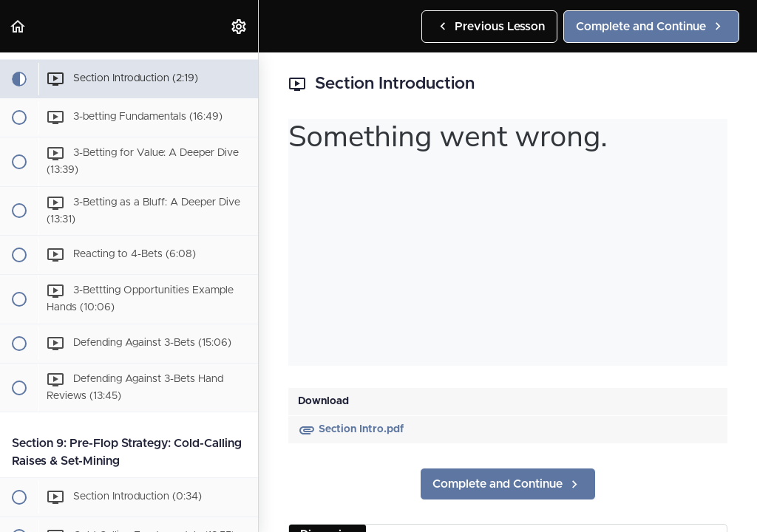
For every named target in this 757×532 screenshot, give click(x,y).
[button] (18, 26)
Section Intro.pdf (351, 429)
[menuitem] (240, 26)
